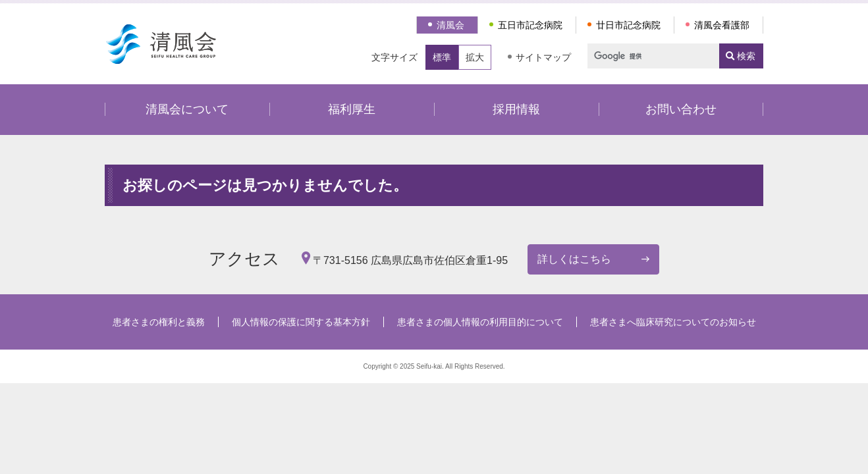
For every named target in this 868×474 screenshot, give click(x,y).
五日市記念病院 (530, 25)
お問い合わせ (681, 109)
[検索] (647, 56)
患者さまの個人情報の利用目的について (480, 322)
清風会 (450, 25)
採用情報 (516, 109)
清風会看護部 (722, 25)
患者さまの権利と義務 (159, 322)
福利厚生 (352, 109)
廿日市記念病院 (628, 25)
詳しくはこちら (574, 259)
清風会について (187, 109)
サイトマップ (543, 57)
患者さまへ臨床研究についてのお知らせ (673, 322)
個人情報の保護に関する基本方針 (301, 322)
